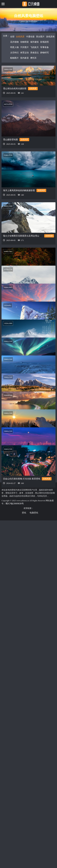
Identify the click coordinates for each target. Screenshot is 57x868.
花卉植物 (14, 42)
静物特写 (45, 53)
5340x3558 (8, 153)
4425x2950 (8, 104)
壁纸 (24, 513)
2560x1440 (8, 201)
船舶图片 (14, 58)
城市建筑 (35, 42)
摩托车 (33, 58)
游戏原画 (50, 37)
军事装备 (45, 47)
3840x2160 (8, 362)
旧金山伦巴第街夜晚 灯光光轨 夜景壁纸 (22, 539)
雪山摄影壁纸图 (10, 140)
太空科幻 (14, 53)
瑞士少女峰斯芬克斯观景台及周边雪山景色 (23, 231)
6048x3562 (8, 245)
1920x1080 (8, 332)
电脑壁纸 (34, 513)
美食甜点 (35, 53)
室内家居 (24, 58)
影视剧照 (45, 42)
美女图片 (40, 37)
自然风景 (20, 37)
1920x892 (8, 314)
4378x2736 (8, 263)
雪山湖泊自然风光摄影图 (15, 89)
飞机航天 (35, 47)
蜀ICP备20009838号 (15, 504)
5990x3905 (8, 291)
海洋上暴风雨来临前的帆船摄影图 (19, 188)
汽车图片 (24, 47)
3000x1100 (8, 69)
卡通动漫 (30, 37)
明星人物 (14, 47)
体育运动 (24, 53)
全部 (12, 37)
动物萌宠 (24, 42)
